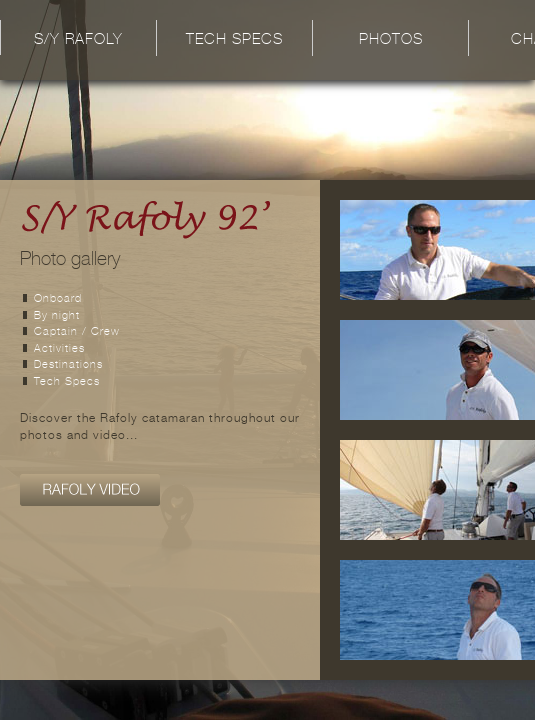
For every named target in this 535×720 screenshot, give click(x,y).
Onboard (58, 299)
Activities (59, 349)
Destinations (68, 365)
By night (57, 316)
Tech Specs (234, 40)
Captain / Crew (77, 332)
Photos (391, 40)
